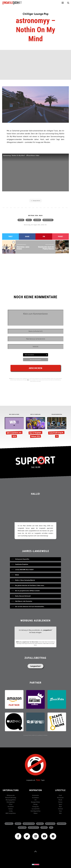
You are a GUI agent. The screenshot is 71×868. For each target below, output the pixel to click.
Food (60, 795)
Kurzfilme (11, 806)
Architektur (36, 798)
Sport (60, 804)
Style (60, 806)
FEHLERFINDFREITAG (57, 414)
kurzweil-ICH (36, 809)
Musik (21, 220)
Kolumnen (60, 798)
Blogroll (9, 824)
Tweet (10, 237)
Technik (60, 809)
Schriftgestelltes (36, 811)
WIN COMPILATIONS (14, 414)
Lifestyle (60, 790)
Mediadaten (50, 824)
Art (36, 800)
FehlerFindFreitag (11, 798)
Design (35, 804)
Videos (36, 813)
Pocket (61, 237)
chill (29, 220)
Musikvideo (48, 220)
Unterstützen (29, 824)
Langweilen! (35, 666)
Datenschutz (34, 827)
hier (28, 380)
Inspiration (35, 790)
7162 (38, 780)
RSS (51, 827)
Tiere (60, 811)
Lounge (37, 220)
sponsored (62, 824)
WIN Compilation (11, 813)
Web (60, 813)
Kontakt (40, 824)
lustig (11, 811)
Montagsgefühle (11, 800)
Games (11, 809)
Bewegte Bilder (36, 802)
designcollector (37, 201)
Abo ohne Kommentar (35, 359)
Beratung (22, 827)
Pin (44, 237)
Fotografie (35, 806)
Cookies (44, 827)
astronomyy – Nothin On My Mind (36, 30)
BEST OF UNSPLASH (35, 414)
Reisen (60, 802)
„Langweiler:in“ (47, 630)
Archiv (18, 824)
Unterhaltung (11, 790)
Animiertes (35, 795)
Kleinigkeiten (11, 802)
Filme (11, 804)
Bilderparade (11, 795)
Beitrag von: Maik (35, 216)
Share (27, 237)
